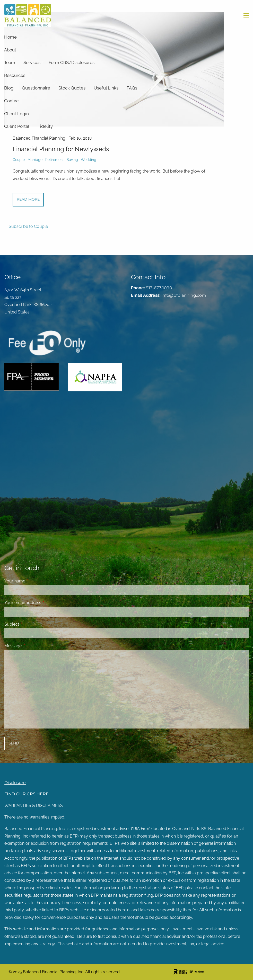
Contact (12, 101)
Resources (15, 75)
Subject (32, 624)
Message (33, 646)
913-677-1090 (159, 288)
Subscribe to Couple (28, 226)
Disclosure (15, 783)
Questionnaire (36, 88)
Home (10, 37)
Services (32, 62)
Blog (9, 88)
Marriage (35, 160)
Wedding (89, 160)
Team (10, 62)
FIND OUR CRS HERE (27, 794)
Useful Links (106, 88)
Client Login (16, 114)
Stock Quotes (72, 88)
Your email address (43, 603)
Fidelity (45, 126)
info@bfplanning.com (184, 295)
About (10, 50)
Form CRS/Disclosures (72, 62)
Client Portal (17, 126)
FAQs (132, 88)
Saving (72, 160)
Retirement (55, 160)
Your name (35, 581)
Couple (19, 160)
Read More (28, 199)
